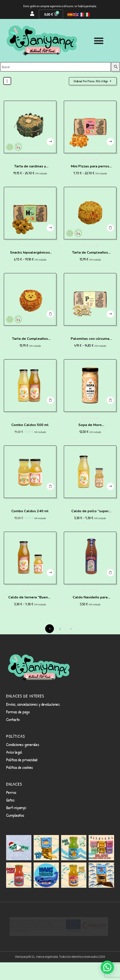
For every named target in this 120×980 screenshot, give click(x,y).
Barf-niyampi (16, 827)
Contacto (13, 739)
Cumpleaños (15, 835)
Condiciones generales (23, 764)
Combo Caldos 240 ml (30, 511)
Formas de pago (18, 731)
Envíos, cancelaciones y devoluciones (33, 724)
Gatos (10, 819)
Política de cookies (20, 787)
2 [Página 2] (60, 629)
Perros (11, 812)
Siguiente (70, 629)
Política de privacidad (22, 779)
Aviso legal (14, 772)
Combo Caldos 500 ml (30, 425)
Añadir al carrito (110, 224)
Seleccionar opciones (50, 138)
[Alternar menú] (99, 41)
